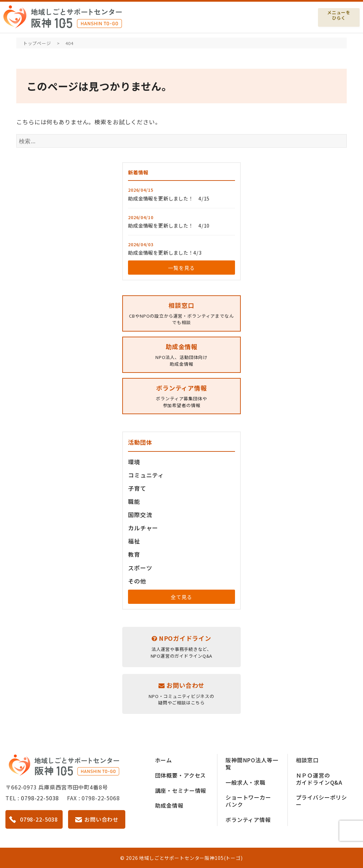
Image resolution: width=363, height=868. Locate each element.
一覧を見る (181, 268)
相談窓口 (307, 760)
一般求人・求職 (245, 782)
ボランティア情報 (248, 820)
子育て (137, 488)
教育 (134, 554)
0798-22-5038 (40, 798)
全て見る (181, 597)
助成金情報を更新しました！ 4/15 (169, 198)
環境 (134, 462)
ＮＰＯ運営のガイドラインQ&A (319, 779)
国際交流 (140, 515)
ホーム (164, 760)
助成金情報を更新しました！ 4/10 (169, 225)
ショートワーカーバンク (248, 801)
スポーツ (140, 568)
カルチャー (143, 528)
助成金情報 (169, 805)
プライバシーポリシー (322, 801)
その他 (137, 581)
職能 (134, 501)
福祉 (134, 541)
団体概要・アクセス (181, 775)
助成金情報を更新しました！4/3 (165, 252)
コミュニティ (146, 475)
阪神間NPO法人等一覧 (252, 764)
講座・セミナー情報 (181, 790)
